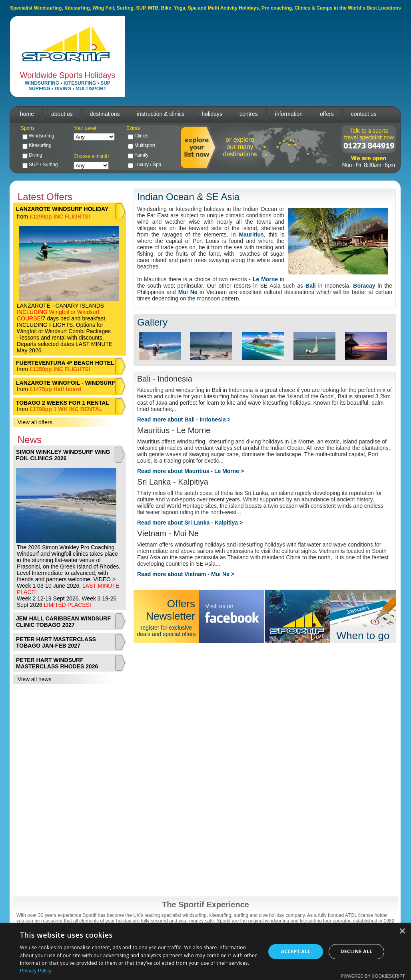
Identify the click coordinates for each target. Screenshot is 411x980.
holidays (212, 114)
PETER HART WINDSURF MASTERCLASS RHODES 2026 (57, 663)
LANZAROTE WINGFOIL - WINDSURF (66, 383)
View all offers (35, 422)
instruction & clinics (161, 114)
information (289, 114)
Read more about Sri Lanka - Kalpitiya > (190, 523)
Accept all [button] (296, 951)
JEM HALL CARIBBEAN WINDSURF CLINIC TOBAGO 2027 (63, 622)
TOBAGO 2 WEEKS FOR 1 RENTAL (63, 403)
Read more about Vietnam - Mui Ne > (186, 574)
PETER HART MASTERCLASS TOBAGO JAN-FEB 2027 (56, 642)
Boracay (364, 286)
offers (327, 114)
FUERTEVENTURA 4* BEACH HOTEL (65, 363)
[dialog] (205, 951)
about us (62, 114)
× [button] (402, 931)
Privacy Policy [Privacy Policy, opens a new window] (36, 971)
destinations (105, 114)
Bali (311, 286)
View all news (35, 679)
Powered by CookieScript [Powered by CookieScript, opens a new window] (373, 976)
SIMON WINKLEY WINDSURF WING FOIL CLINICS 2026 (63, 455)
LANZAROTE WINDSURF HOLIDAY (62, 209)
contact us (364, 114)
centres (249, 114)
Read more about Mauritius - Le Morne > (191, 471)
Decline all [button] (357, 951)
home (27, 114)
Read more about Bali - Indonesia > (184, 419)
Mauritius (251, 235)
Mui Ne (188, 292)
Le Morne (265, 279)
